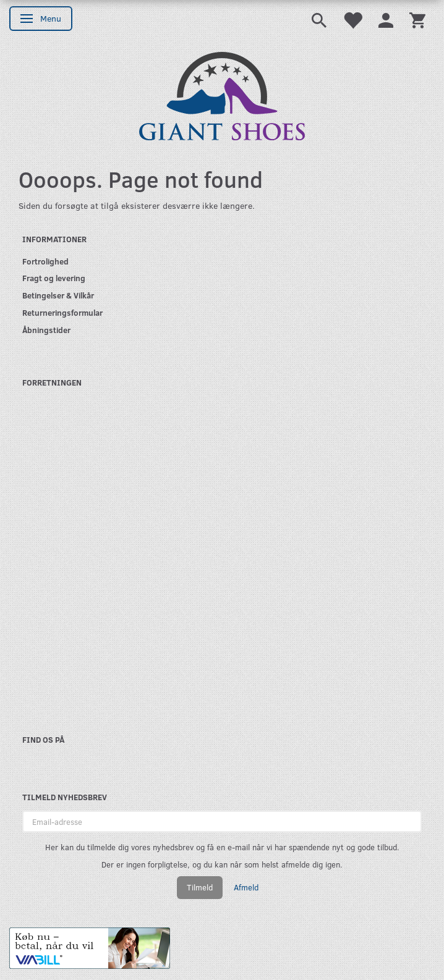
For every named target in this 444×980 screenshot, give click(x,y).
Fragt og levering (54, 278)
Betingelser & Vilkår (58, 295)
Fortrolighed (45, 261)
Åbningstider (46, 330)
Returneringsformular (62, 312)
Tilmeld (200, 887)
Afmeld (246, 887)
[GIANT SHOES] (222, 95)
